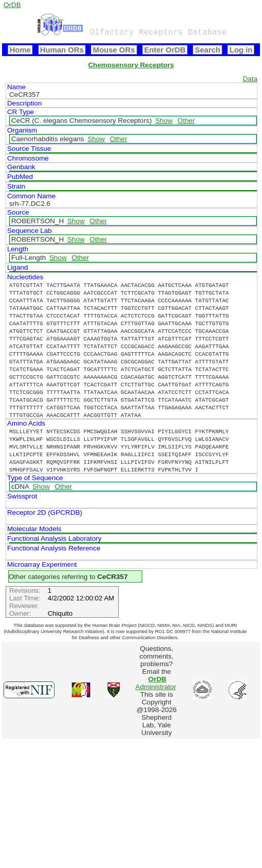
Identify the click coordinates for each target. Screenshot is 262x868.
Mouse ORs (114, 50)
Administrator (156, 683)
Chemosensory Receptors (131, 65)
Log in (241, 50)
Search (207, 50)
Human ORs (62, 50)
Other (186, 121)
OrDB (12, 5)
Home (20, 50)
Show (164, 121)
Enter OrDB (165, 50)
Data (250, 79)
